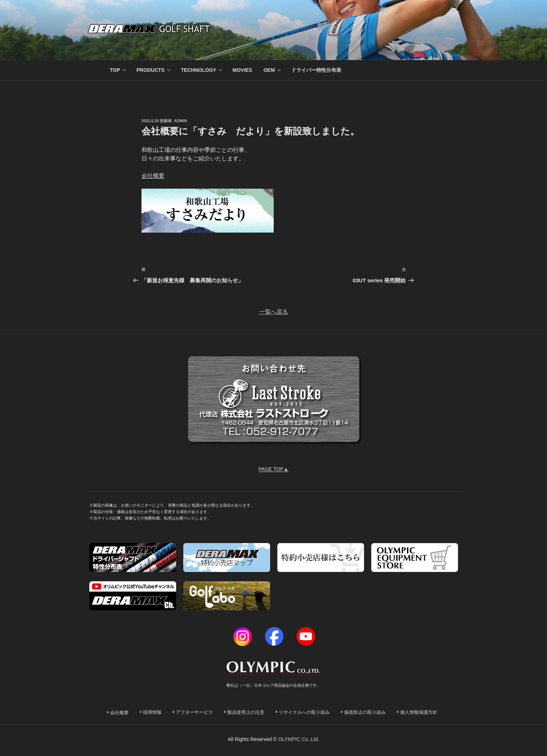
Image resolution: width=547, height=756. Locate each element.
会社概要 (153, 176)
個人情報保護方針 (419, 712)
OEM (272, 70)
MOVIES (242, 70)
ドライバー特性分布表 (316, 70)
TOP (119, 70)
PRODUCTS (154, 70)
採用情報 (152, 712)
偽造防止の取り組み (365, 712)
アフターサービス (194, 712)
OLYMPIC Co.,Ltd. (299, 739)
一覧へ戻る (274, 312)
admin (180, 121)
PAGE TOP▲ (274, 469)
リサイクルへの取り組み (304, 712)
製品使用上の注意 (246, 712)
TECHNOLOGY (202, 70)
